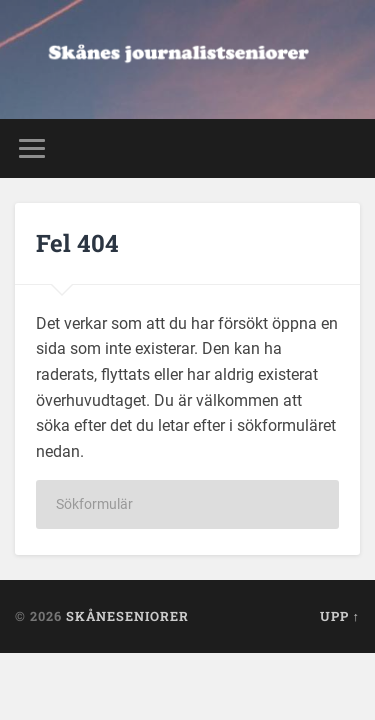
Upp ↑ (340, 616)
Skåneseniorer (127, 616)
